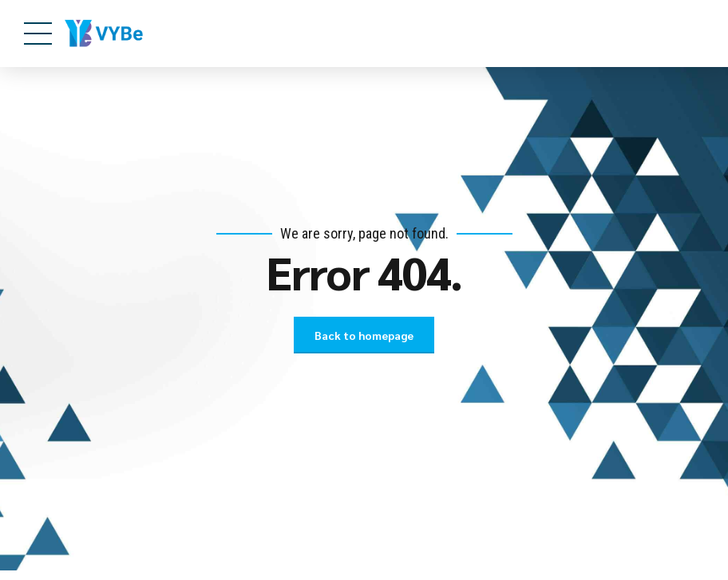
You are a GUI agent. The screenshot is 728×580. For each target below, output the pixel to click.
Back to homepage (364, 335)
